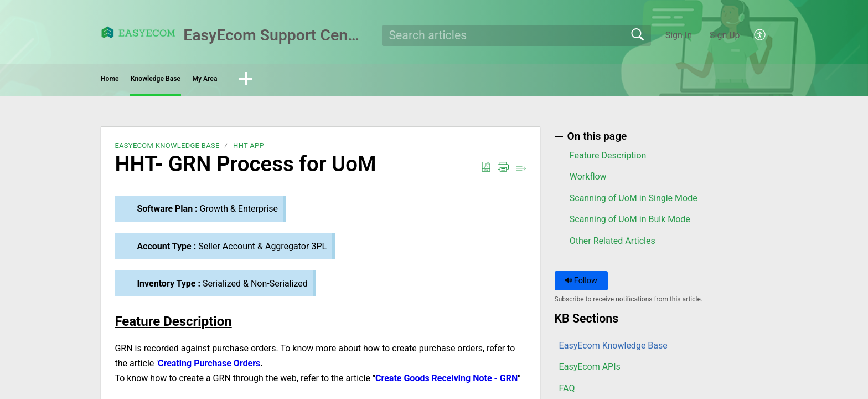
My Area (304, 81)
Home (132, 81)
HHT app (249, 149)
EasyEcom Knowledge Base (167, 149)
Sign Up (725, 35)
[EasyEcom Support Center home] (138, 32)
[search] (517, 35)
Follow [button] (581, 284)
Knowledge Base (216, 81)
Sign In (679, 35)
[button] (760, 35)
